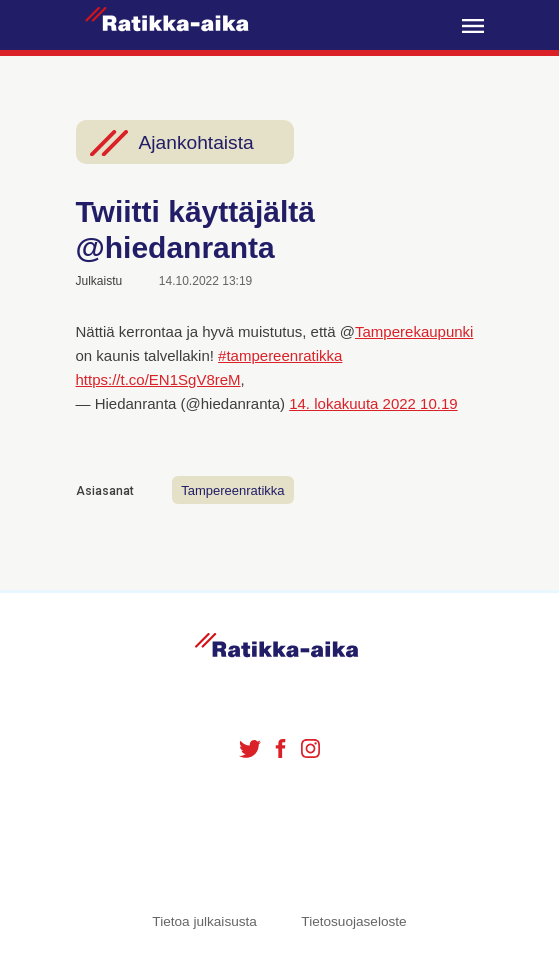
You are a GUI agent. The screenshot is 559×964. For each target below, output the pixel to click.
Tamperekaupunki (414, 331)
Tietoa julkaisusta (204, 921)
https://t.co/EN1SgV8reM (158, 379)
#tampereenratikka (280, 355)
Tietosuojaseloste (353, 921)
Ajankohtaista (196, 142)
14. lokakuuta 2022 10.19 (373, 403)
